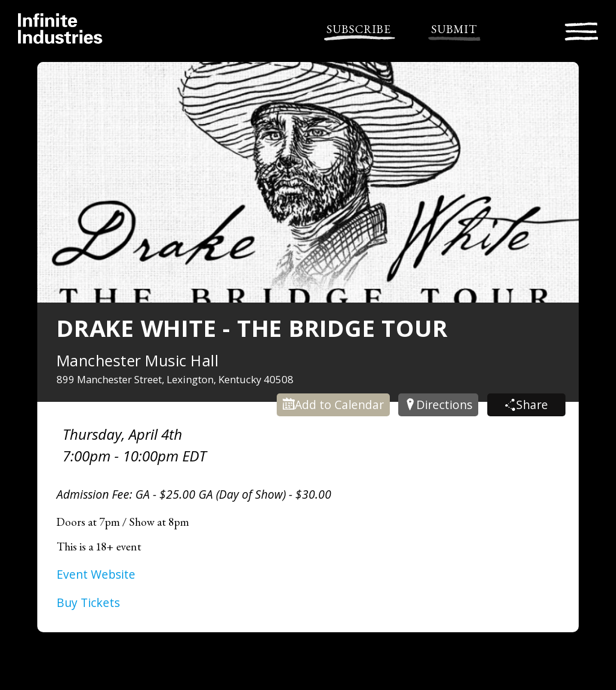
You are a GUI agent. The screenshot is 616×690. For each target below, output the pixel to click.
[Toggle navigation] (581, 30)
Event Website (96, 574)
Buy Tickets (88, 602)
